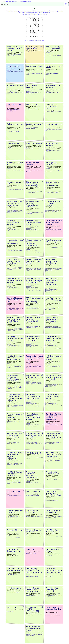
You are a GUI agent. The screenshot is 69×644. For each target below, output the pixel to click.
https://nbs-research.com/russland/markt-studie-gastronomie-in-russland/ (34, 483)
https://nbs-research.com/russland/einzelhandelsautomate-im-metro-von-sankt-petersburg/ (54, 230)
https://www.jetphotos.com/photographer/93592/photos (34, 536)
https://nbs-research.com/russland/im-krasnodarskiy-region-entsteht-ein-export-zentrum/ (15, 268)
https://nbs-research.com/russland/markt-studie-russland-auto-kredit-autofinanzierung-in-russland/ (15, 365)
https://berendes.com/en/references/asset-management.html (34, 635)
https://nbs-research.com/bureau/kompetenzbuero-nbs (15, 189)
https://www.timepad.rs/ (31, 52)
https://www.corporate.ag (12, 575)
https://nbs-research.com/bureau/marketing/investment (54, 129)
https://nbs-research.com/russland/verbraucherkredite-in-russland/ (34, 212)
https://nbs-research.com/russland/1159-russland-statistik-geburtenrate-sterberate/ (53, 191)
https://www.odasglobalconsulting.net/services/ (15, 422)
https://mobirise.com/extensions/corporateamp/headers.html (54, 596)
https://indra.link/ (49, 555)
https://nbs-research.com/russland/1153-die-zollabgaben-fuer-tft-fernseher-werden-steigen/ (15, 346)
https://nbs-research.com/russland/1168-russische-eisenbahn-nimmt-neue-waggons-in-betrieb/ (34, 269)
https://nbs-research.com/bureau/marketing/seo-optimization (53, 150)
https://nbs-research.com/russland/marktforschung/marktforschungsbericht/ (15, 405)
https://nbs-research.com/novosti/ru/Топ (34, 517)
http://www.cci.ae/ (49, 576)
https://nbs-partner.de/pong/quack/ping (54, 536)
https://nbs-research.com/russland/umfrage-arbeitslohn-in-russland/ (33, 326)
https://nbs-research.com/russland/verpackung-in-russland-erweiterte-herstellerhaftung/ (15, 249)
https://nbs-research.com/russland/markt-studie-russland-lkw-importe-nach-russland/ (53, 54)
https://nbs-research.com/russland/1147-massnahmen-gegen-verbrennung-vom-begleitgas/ (54, 290)
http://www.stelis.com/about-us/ (33, 109)
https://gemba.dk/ (10, 557)
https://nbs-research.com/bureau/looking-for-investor (52, 73)
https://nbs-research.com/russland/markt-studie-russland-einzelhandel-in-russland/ (53, 365)
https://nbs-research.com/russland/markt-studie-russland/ (14, 230)
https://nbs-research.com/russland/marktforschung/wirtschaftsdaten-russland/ (34, 425)
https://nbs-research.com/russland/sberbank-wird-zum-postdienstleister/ (34, 191)
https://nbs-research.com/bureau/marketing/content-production (34, 170)
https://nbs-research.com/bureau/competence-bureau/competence (33, 93)
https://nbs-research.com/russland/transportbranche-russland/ (54, 425)
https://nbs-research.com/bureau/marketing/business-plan (34, 73)
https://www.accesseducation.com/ (53, 615)
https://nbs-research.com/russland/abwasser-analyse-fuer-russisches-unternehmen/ (34, 251)
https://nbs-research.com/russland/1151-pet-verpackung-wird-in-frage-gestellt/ (33, 307)
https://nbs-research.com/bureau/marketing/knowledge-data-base (54, 170)
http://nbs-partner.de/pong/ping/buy (14, 495)
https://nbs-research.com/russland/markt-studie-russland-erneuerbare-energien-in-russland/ (14, 481)
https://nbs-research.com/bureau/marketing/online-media (15, 170)
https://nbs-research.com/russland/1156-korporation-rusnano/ (13, 442)
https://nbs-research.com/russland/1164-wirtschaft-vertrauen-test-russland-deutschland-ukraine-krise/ (15, 387)
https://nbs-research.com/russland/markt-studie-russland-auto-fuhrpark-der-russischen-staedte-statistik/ (15, 211)
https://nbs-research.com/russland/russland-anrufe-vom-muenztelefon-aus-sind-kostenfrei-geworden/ (34, 230)
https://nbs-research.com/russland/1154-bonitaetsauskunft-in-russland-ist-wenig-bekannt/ (54, 404)
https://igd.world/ (30, 615)
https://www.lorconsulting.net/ (13, 592)
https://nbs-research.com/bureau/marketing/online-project (15, 93)
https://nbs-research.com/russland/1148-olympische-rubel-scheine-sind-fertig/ (53, 326)
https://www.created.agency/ (32, 576)
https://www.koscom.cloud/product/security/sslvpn (34, 458)
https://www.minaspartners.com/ (33, 596)
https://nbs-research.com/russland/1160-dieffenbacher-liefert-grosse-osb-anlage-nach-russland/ (34, 346)
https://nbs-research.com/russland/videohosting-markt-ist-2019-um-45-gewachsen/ (53, 210)
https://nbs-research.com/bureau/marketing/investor (15, 71)
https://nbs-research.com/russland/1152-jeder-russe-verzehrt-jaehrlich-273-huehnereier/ (53, 308)
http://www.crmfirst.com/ (31, 553)
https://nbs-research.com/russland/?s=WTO (53, 461)
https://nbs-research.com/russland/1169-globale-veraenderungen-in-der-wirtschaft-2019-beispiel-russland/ (34, 383)
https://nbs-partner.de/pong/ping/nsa (34, 495)
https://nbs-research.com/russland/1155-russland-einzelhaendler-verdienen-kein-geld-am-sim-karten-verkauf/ (15, 329)
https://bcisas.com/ (11, 611)
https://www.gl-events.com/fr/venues (53, 111)
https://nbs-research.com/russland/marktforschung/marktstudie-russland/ (54, 442)
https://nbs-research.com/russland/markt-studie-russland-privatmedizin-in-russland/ (14, 463)
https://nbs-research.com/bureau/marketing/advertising (34, 149)
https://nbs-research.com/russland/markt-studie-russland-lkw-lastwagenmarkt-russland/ (34, 442)
